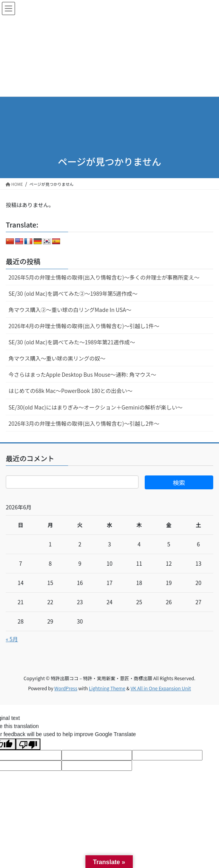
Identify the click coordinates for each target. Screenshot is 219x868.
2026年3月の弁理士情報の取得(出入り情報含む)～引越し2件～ (84, 423)
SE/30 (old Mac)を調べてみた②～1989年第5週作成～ (73, 293)
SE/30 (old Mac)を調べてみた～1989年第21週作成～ (72, 342)
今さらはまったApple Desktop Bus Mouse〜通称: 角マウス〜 (82, 374)
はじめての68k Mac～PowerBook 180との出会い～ (70, 391)
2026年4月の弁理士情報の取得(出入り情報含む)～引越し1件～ (84, 326)
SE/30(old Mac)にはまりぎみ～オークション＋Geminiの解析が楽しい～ (95, 407)
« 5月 (12, 639)
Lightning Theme (107, 688)
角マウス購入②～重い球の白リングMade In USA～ (70, 310)
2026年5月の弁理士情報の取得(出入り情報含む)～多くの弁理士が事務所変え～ (104, 277)
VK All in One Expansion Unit (161, 688)
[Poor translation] (28, 744)
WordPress (66, 688)
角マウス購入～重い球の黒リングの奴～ (57, 358)
